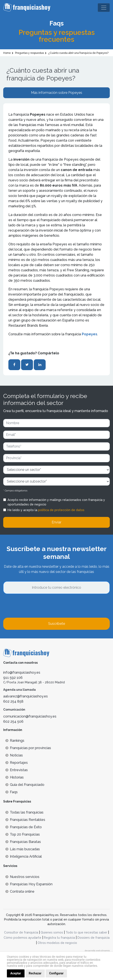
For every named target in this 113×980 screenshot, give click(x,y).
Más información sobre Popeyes (57, 93)
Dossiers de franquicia (94, 938)
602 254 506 (13, 722)
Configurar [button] (56, 973)
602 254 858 (13, 701)
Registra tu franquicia (59, 938)
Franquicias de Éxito (24, 827)
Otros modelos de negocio (57, 943)
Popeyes (90, 334)
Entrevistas (17, 770)
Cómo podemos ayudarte (22, 938)
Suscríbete (57, 624)
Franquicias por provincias (28, 748)
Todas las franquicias (24, 812)
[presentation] (36, 606)
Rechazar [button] (35, 973)
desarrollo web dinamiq (97, 950)
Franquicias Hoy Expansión (29, 884)
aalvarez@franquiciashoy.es (26, 696)
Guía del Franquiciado (25, 785)
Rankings (15, 741)
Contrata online (20, 891)
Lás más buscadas (23, 849)
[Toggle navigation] (104, 8)
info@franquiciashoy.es (22, 672)
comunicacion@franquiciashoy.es (30, 716)
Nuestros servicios (22, 877)
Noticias (14, 755)
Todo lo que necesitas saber (86, 932)
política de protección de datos (61, 510)
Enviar (56, 522)
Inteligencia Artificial (24, 856)
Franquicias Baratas (23, 842)
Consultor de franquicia (21, 932)
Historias (15, 777)
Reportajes (17, 763)
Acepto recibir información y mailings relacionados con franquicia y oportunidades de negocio (56, 502)
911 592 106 (13, 678)
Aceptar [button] (16, 973)
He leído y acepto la (46, 510)
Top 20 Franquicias (23, 834)
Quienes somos (52, 932)
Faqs (12, 792)
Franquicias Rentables (25, 820)
